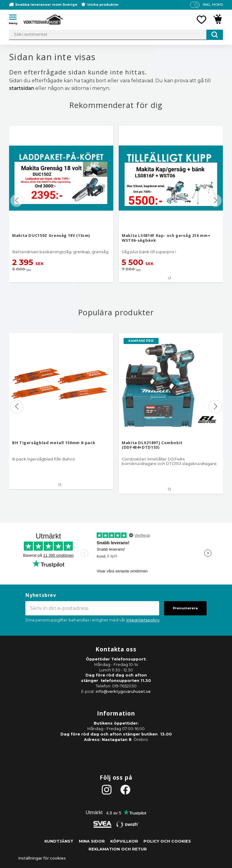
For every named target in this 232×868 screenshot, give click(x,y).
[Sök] (215, 35)
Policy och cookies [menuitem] (167, 841)
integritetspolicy (143, 620)
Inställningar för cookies (42, 858)
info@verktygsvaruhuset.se (123, 691)
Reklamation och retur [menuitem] (118, 849)
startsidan (22, 88)
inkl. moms (213, 5)
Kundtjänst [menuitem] (59, 841)
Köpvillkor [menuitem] (124, 841)
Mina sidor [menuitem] (92, 841)
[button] (15, 18)
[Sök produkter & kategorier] (116, 35)
